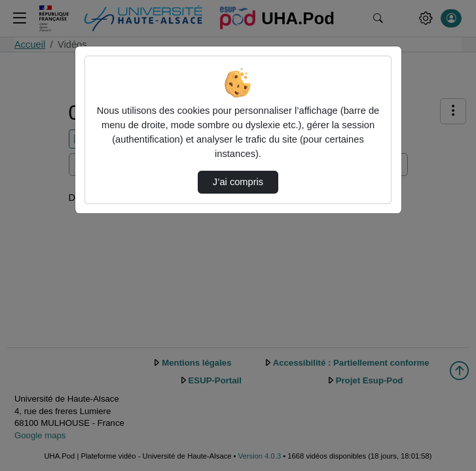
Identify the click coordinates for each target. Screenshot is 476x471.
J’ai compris (238, 182)
